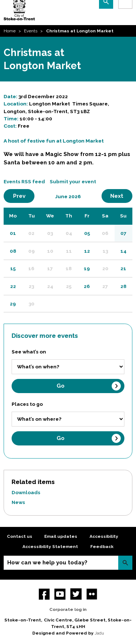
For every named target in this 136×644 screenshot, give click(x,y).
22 (13, 286)
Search (125, 563)
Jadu (99, 633)
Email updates (61, 536)
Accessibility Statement (50, 547)
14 (123, 251)
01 (13, 233)
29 (13, 304)
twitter (76, 594)
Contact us (20, 536)
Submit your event (73, 181)
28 (123, 286)
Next (121, 196)
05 (87, 233)
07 (123, 233)
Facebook (44, 594)
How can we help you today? (47, 563)
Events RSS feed (24, 181)
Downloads (26, 492)
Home (10, 31)
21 (123, 268)
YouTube (60, 594)
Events (31, 31)
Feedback (102, 547)
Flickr (92, 594)
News (18, 502)
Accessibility (104, 536)
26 (87, 286)
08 (13, 251)
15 (13, 268)
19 (87, 268)
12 (87, 251)
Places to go (27, 404)
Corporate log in (68, 609)
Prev (24, 196)
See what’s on (29, 352)
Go (61, 386)
